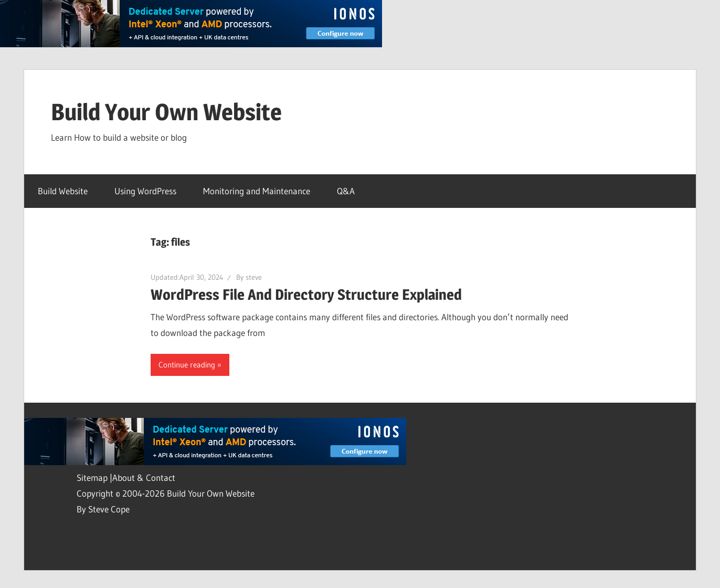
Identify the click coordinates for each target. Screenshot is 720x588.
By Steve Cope (103, 509)
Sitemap (93, 477)
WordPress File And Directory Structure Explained (306, 295)
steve (254, 277)
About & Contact (144, 477)
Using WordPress (145, 191)
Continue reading (187, 365)
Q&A (346, 191)
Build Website (63, 191)
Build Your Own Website (166, 112)
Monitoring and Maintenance (257, 191)
